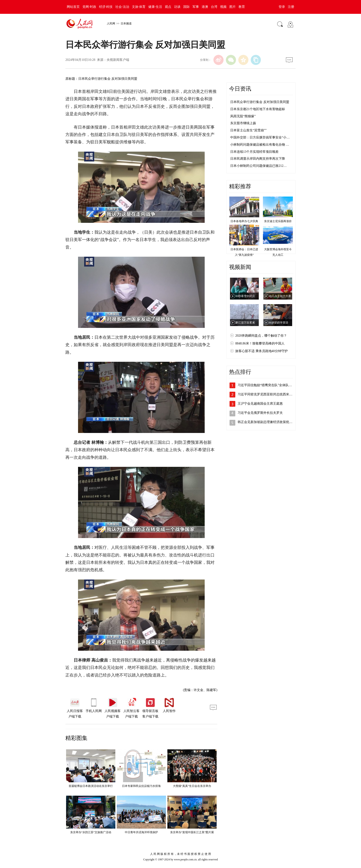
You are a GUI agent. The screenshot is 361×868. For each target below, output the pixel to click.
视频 (223, 7)
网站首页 (73, 7)
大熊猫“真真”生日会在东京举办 (192, 786)
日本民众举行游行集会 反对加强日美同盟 (260, 102)
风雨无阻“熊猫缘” (243, 116)
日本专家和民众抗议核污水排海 (141, 786)
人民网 (111, 24)
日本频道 (126, 24)
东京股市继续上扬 (243, 123)
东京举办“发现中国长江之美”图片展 (192, 832)
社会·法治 (122, 7)
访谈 (177, 7)
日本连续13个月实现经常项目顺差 (254, 152)
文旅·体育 (139, 7)
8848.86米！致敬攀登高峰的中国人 (260, 343)
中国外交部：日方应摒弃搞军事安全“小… (260, 137)
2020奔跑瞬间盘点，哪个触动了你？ (261, 336)
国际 (186, 7)
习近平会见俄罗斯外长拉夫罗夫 (260, 413)
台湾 (214, 7)
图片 (233, 7)
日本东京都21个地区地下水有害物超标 (258, 109)
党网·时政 (89, 7)
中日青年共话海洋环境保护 (141, 832)
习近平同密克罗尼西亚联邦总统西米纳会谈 (268, 394)
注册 (291, 7)
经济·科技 (106, 7)
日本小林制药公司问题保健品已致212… (258, 166)
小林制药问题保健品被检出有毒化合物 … (260, 145)
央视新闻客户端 (118, 60)
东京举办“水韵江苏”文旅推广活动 (91, 832)
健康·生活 (155, 7)
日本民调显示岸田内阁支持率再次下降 (258, 159)
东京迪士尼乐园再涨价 (278, 221)
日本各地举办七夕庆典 (244, 221)
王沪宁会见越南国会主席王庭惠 (260, 404)
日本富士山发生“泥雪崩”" (248, 130)
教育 (242, 7)
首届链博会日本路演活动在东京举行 (91, 786)
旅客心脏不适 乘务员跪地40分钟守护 (262, 351)
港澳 (205, 7)
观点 (168, 7)
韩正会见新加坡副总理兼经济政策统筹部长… (270, 422)
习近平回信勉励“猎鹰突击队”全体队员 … (267, 385)
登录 (282, 7)
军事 (196, 7)
